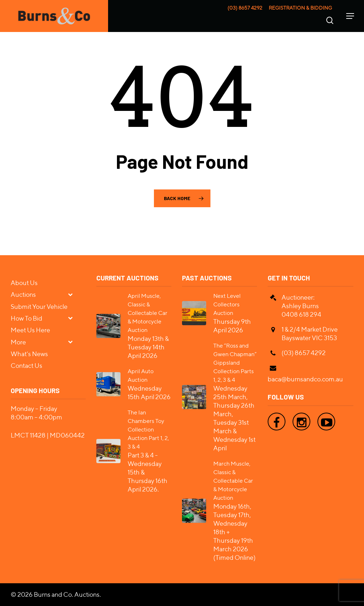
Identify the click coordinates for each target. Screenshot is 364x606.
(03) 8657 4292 (245, 8)
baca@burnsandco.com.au (305, 379)
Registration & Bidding (300, 8)
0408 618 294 (301, 314)
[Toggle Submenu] (73, 294)
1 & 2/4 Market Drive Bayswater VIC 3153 (310, 334)
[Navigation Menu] (350, 16)
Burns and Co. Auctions (67, 594)
